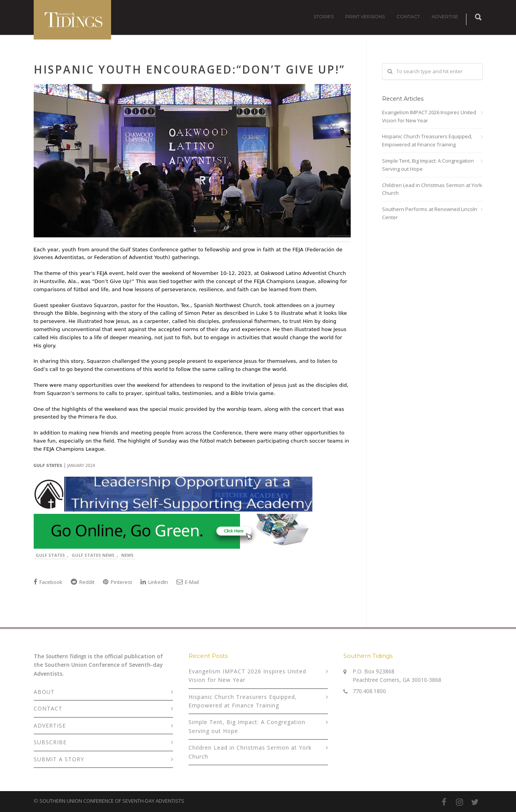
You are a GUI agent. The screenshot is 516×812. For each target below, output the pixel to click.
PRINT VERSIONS (365, 16)
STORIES (324, 16)
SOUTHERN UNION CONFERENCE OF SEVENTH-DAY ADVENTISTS (112, 801)
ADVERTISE (445, 16)
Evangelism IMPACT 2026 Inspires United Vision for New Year (429, 116)
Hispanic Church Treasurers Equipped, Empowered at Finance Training (427, 140)
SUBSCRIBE (50, 742)
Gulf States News (93, 555)
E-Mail (188, 582)
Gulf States (50, 555)
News (127, 555)
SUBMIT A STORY (59, 759)
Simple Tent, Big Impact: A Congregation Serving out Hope (428, 165)
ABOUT (44, 692)
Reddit (83, 582)
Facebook (48, 582)
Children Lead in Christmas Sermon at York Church (432, 189)
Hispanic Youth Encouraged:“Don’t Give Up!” (189, 69)
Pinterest (117, 582)
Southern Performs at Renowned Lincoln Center (430, 213)
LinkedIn (154, 582)
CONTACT (408, 16)
